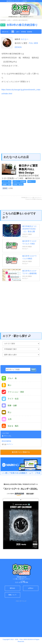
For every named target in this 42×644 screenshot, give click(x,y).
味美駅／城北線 (18, 184)
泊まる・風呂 (10, 426)
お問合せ (31, 588)
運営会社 (12, 588)
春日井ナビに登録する (21, 452)
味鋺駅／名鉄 (7, 184)
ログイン (10, 444)
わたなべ (24, 39)
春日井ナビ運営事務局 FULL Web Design (28, 169)
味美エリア (31, 182)
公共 (7, 419)
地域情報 (3, 20)
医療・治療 (9, 405)
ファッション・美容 (13, 392)
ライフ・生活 (7, 182)
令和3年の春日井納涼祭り (22, 25)
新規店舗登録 (6, 441)
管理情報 (23, 32)
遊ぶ (6, 385)
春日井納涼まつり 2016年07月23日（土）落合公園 (29, 229)
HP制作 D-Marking (37, 199)
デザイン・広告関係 (19, 182)
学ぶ (6, 412)
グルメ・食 (9, 378)
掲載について (12, 595)
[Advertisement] (21, 120)
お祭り (9, 20)
